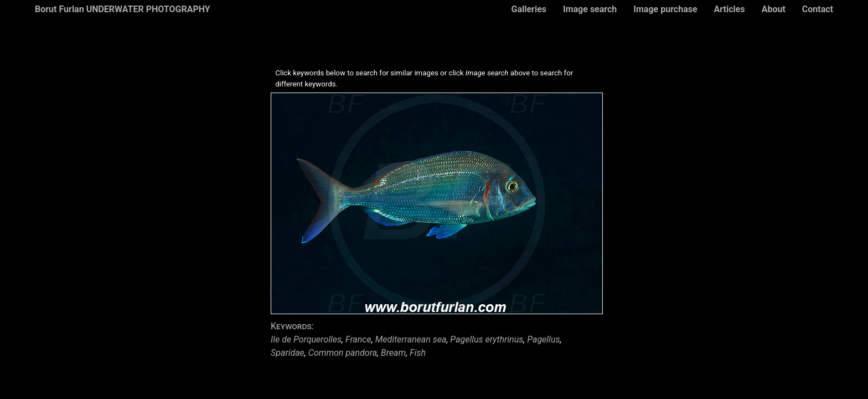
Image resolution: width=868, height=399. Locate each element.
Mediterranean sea (411, 339)
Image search (590, 9)
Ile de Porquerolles (306, 339)
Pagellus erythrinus (487, 339)
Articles (730, 9)
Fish (418, 353)
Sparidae (288, 353)
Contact (818, 9)
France (358, 339)
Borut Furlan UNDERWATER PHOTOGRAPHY (123, 9)
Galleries (529, 9)
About (774, 9)
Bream (393, 353)
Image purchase (665, 9)
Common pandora (343, 353)
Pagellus (543, 339)
